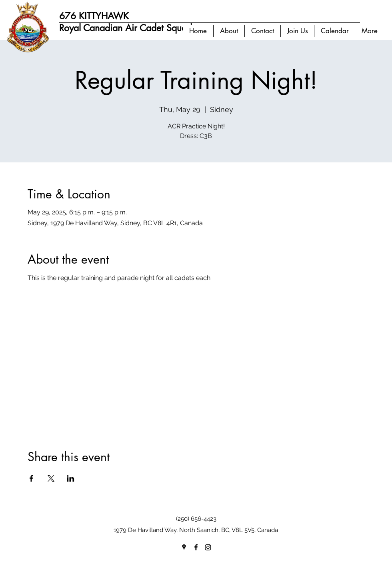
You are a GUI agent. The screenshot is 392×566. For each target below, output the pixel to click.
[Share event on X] (51, 478)
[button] (229, 31)
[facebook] (196, 547)
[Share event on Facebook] (31, 478)
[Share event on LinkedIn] (71, 478)
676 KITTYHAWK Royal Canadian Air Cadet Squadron (132, 22)
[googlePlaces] (184, 547)
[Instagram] (208, 547)
